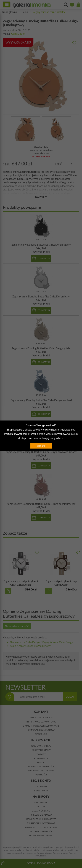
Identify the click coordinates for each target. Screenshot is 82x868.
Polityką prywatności (16, 434)
